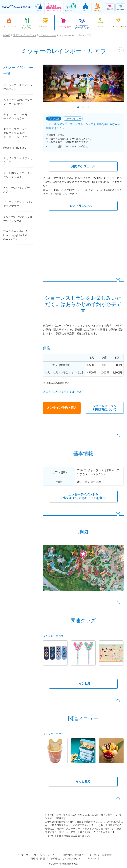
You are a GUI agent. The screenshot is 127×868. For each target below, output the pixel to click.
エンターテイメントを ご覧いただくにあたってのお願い (83, 496)
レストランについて (83, 206)
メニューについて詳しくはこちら (63, 392)
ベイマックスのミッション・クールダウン (18, 102)
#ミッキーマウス (54, 636)
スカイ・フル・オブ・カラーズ (18, 160)
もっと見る (83, 684)
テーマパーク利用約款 (101, 855)
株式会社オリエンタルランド (66, 859)
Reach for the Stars (15, 148)
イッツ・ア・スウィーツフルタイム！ (18, 87)
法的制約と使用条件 (73, 855)
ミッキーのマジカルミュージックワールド (18, 219)
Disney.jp (91, 859)
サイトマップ (21, 855)
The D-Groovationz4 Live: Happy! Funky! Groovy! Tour (15, 235)
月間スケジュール (83, 166)
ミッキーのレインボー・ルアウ (18, 189)
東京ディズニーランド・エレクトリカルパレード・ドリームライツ (18, 133)
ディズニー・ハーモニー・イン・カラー (17, 116)
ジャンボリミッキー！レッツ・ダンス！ (18, 175)
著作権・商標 (38, 859)
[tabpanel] (83, 85)
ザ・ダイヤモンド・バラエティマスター (18, 204)
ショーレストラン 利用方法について (105, 408)
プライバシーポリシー (46, 855)
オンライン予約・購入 (62, 407)
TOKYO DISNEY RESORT (17, 7)
